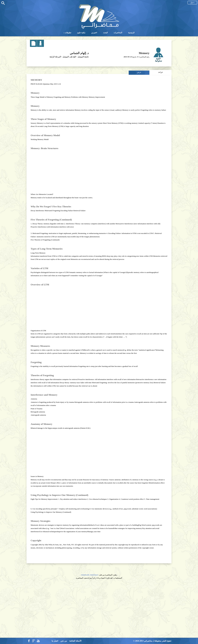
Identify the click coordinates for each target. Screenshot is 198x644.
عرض (139, 72)
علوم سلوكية (158, 60)
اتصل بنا (55, 641)
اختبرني (94, 33)
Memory (144, 53)
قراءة (160, 72)
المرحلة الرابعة (55, 57)
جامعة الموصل (83, 57)
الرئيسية (131, 33)
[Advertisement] (99, 170)
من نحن (64, 641)
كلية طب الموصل (69, 57)
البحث (105, 33)
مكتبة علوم (81, 33)
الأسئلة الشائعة (75, 641)
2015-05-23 (128, 57)
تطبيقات (68, 33)
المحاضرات (118, 33)
